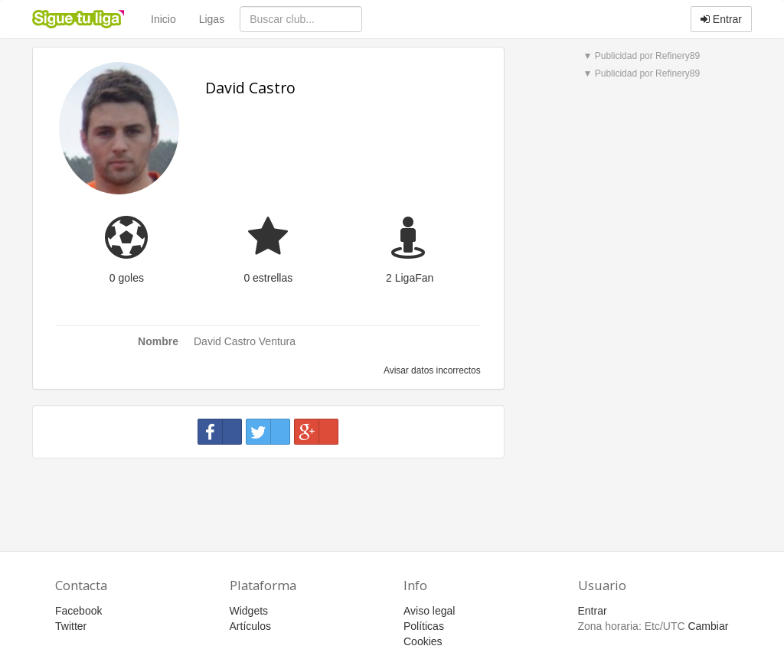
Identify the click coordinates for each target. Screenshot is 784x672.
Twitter (71, 626)
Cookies (423, 641)
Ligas (212, 19)
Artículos (250, 626)
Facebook (78, 611)
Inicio (163, 19)
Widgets (249, 611)
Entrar (721, 19)
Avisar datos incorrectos (431, 370)
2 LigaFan (410, 278)
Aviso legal (429, 611)
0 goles (127, 278)
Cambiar (708, 626)
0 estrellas (268, 278)
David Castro (250, 88)
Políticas (424, 626)
